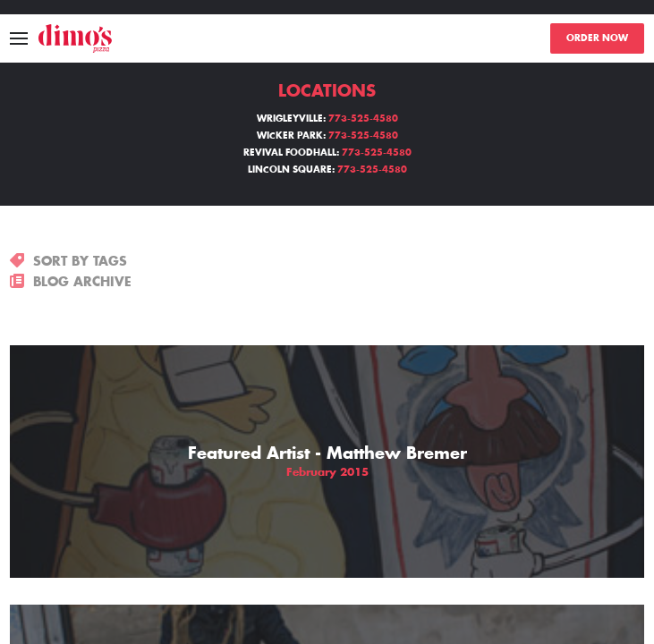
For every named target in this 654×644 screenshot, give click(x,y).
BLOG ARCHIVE (71, 282)
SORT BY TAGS (68, 261)
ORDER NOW (597, 38)
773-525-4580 (363, 119)
